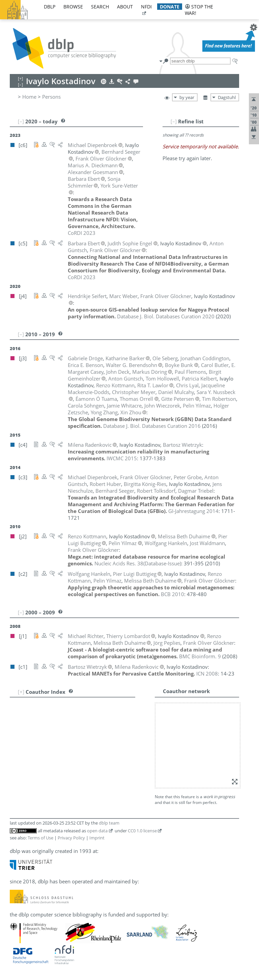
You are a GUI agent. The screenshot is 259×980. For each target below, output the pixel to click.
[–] (174, 121)
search (100, 7)
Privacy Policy (71, 838)
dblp (50, 7)
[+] (21, 692)
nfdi (146, 7)
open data (97, 831)
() (138, 563)
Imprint (97, 838)
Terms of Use (40, 838)
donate (170, 7)
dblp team (109, 823)
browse (73, 7)
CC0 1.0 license (142, 831)
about (125, 7)
